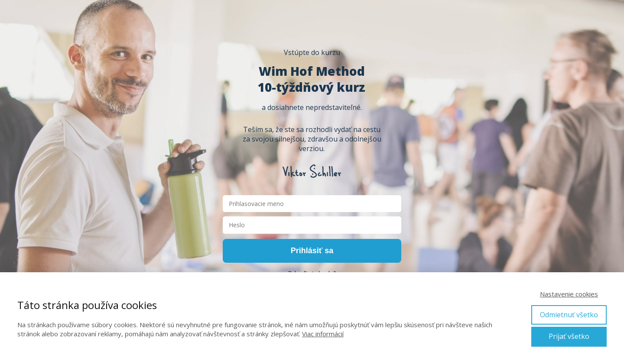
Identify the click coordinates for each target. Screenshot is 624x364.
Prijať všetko (569, 336)
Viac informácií (323, 334)
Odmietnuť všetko (569, 315)
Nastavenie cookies (569, 294)
